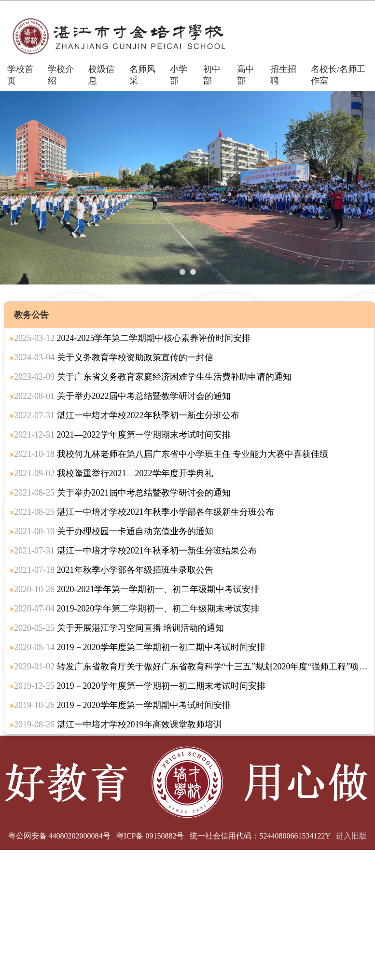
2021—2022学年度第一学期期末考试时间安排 (122, 435)
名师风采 (142, 75)
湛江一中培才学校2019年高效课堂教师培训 (118, 724)
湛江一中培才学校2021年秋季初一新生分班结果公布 (135, 551)
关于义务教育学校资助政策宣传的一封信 (114, 357)
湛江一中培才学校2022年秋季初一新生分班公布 (127, 415)
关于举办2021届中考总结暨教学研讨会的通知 (122, 493)
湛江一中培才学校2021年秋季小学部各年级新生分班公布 (144, 512)
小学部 (179, 75)
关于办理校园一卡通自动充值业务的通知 (114, 531)
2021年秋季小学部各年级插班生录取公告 (114, 570)
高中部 (246, 75)
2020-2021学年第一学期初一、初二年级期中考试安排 (137, 589)
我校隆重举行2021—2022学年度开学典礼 (114, 473)
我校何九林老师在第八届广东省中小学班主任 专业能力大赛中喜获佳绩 (171, 454)
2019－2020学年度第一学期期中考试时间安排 (122, 705)
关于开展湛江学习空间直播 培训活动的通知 (119, 628)
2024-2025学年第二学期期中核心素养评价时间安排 (132, 338)
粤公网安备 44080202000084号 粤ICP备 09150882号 (96, 836)
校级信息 (101, 75)
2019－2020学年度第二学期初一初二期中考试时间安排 (140, 647)
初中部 (212, 75)
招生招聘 (283, 75)
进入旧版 (351, 836)
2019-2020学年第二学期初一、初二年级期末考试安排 (137, 609)
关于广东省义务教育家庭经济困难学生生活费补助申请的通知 (153, 377)
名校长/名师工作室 (338, 75)
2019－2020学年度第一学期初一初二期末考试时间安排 (140, 686)
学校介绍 (61, 75)
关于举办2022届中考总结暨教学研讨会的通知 (122, 396)
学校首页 (20, 75)
